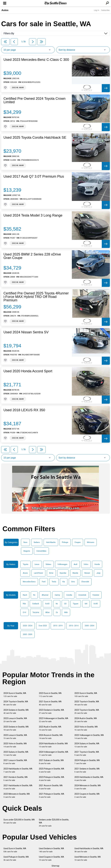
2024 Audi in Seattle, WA (86, 720)
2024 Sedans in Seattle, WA (16, 711)
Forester (96, 595)
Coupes (78, 542)
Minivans (91, 542)
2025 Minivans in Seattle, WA (17, 795)
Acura (25, 573)
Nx (57, 604)
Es (57, 612)
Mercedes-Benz (29, 582)
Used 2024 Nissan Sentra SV (26, 332)
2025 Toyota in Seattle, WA (87, 703)
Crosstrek (82, 595)
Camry (57, 595)
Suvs (25, 542)
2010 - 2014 (74, 626)
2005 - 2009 (28, 634)
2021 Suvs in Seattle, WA (50, 703)
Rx (34, 595)
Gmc (73, 582)
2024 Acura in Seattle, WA (51, 737)
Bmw (51, 573)
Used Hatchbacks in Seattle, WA (89, 850)
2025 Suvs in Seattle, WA (86, 695)
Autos (5, 10)
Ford (44, 582)
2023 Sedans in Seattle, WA (51, 711)
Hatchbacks (51, 542)
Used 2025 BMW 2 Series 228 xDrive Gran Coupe (32, 256)
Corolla (69, 595)
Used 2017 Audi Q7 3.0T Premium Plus (34, 176)
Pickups (65, 542)
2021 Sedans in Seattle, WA (87, 770)
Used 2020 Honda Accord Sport (28, 371)
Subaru (48, 564)
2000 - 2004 (89, 626)
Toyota (26, 564)
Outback (36, 604)
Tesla (54, 582)
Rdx (24, 604)
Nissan (87, 573)
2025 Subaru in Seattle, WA (16, 753)
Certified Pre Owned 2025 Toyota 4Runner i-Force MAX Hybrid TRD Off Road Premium (36, 297)
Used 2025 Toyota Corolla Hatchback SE (35, 138)
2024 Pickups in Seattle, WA (87, 762)
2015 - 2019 (58, 626)
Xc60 (47, 604)
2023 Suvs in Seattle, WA (50, 695)
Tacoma (36, 612)
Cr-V (24, 612)
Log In (96, 10)
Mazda (75, 573)
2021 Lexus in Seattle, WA (15, 762)
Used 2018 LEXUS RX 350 (24, 410)
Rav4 (25, 595)
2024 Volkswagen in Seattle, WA (54, 753)
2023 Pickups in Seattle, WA (52, 779)
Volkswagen (62, 564)
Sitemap (55, 866)
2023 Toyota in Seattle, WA (87, 711)
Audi (76, 564)
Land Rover (38, 573)
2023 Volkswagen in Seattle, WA (54, 720)
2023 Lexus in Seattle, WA (15, 720)
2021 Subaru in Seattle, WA (51, 762)
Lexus (37, 564)
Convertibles (41, 551)
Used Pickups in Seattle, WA (16, 858)
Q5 (65, 604)
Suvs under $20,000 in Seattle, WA (19, 821)
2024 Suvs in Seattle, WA (15, 695)
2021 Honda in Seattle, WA (16, 779)
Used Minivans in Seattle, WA (88, 858)
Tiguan (76, 604)
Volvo (86, 564)
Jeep (98, 573)
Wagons (27, 551)
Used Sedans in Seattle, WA (51, 850)
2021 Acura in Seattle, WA (51, 787)
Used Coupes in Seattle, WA (51, 858)
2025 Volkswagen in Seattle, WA (89, 737)
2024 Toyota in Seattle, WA (16, 703)
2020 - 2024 (28, 626)
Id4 (86, 604)
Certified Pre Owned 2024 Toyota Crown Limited (34, 100)
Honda (97, 564)
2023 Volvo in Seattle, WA (86, 728)
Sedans (37, 542)
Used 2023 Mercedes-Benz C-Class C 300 (36, 60)
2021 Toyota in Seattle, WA (87, 753)
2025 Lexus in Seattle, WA (15, 737)
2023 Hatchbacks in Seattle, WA (18, 770)
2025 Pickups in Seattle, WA (52, 770)
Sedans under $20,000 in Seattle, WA (54, 823)
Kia (64, 582)
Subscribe (105, 10)
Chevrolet (85, 582)
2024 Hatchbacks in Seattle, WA (53, 745)
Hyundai (63, 573)
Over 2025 (43, 626)
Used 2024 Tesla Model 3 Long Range (33, 215)
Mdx (66, 612)
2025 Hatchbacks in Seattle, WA (89, 779)
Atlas (47, 612)
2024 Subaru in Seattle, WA (87, 745)
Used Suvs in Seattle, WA (15, 850)
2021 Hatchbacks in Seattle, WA (18, 787)
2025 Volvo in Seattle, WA (15, 745)
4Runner (45, 595)
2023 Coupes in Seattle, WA (87, 795)
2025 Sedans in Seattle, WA (16, 728)
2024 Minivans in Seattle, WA (88, 787)
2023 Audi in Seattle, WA (50, 728)
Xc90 (96, 604)
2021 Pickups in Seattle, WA (52, 795)
